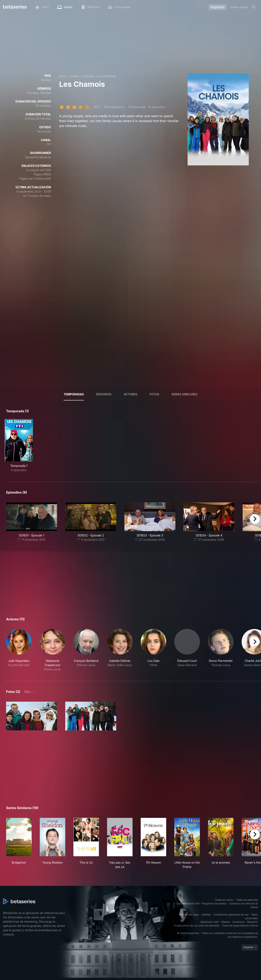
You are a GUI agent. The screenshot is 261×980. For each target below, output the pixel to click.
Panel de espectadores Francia (240, 926)
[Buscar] (254, 7)
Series (75, 76)
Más (28, 692)
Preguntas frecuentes (214, 904)
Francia (46, 80)
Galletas (206, 915)
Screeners (239, 922)
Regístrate (217, 7)
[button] (19, 650)
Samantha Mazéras (38, 157)
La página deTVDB (39, 170)
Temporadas (74, 394)
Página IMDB (42, 174)
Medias (226, 922)
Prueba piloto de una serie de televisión (197, 926)
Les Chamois (107, 76)
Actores (131, 394)
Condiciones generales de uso (231, 915)
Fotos (154, 394)
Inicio (63, 76)
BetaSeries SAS (210, 922)
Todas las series (224, 900)
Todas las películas (247, 900)
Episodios (104, 394)
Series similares (184, 394)
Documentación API (188, 904)
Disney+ (89, 76)
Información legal (189, 915)
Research (253, 922)
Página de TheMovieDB (35, 179)
